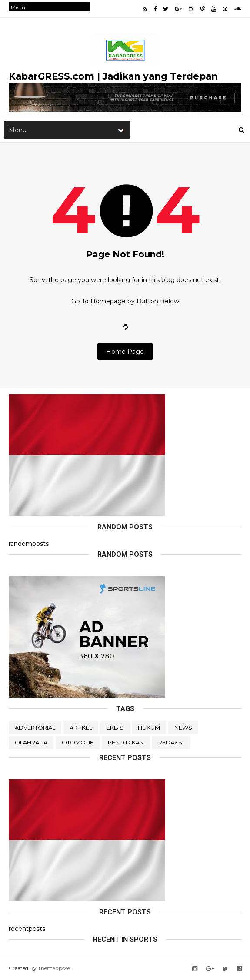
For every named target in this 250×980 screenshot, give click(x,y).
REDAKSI (171, 742)
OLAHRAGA (31, 742)
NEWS (183, 728)
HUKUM (149, 728)
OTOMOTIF (78, 742)
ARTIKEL (81, 728)
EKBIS (115, 728)
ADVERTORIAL (35, 728)
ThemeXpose (54, 968)
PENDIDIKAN (126, 742)
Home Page (125, 352)
